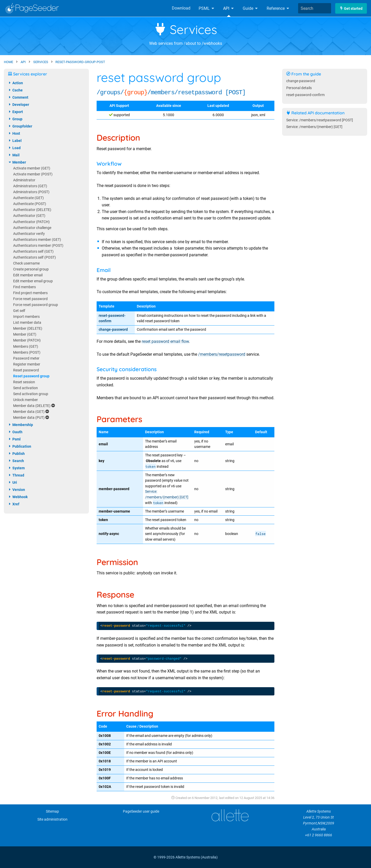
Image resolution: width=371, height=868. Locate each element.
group (15, 119)
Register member (27, 364)
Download (181, 8)
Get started (351, 8)
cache (15, 90)
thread (16, 475)
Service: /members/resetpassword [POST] (320, 120)
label (15, 141)
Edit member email (28, 275)
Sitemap (52, 811)
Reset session (24, 382)
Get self (19, 311)
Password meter (26, 358)
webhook (18, 497)
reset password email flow (165, 341)
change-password (113, 330)
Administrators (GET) (30, 186)
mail (14, 155)
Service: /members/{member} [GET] (314, 127)
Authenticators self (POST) (35, 257)
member (17, 162)
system (16, 468)
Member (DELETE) (28, 329)
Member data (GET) (31, 412)
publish (16, 454)
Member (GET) (25, 334)
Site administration (52, 819)
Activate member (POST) (33, 174)
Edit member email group (33, 281)
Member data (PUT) (31, 418)
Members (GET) (26, 347)
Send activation (26, 388)
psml (14, 439)
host (14, 133)
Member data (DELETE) (34, 406)
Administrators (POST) (31, 192)
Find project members (30, 293)
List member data (27, 323)
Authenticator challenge (32, 228)
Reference (278, 8)
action (15, 83)
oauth (15, 432)
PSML (207, 8)
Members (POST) (27, 352)
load (14, 148)
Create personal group (31, 269)
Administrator (24, 180)
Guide (251, 8)
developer (19, 105)
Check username (26, 263)
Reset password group (31, 376)
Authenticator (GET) (29, 216)
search (16, 461)
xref (14, 504)
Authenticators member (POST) (38, 246)
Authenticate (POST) (30, 204)
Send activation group (31, 394)
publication (20, 446)
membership (20, 425)
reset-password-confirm (305, 95)
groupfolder (20, 126)
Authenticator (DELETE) (32, 210)
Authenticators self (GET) (33, 252)
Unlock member (26, 400)
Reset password (26, 370)
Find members (24, 287)
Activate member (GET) (32, 168)
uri (12, 482)
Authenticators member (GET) (37, 240)
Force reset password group (36, 305)
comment (18, 97)
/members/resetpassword (222, 354)
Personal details (299, 88)
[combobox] (315, 8)
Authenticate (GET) (28, 198)
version (16, 490)
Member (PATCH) (27, 340)
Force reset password (30, 299)
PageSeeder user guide (141, 811)
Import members (26, 317)
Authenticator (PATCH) (31, 222)
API (229, 8)
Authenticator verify (29, 234)
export (15, 112)
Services (186, 29)
